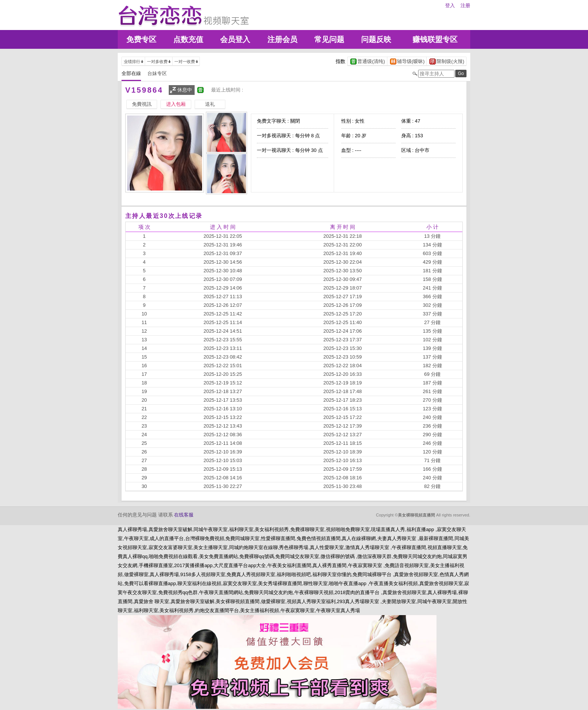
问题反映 (376, 39)
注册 (465, 5)
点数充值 (188, 39)
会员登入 (235, 39)
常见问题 (329, 39)
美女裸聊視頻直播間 (416, 515)
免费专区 (141, 39)
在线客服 (184, 515)
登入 (450, 5)
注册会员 (282, 39)
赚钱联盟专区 (435, 39)
